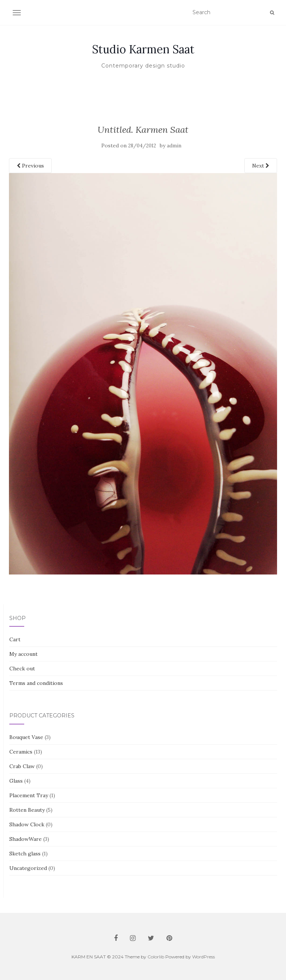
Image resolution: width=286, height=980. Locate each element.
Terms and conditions (36, 683)
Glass (16, 781)
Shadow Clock (27, 824)
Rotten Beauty (27, 810)
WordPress (204, 957)
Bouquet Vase (26, 737)
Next (261, 166)
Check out (22, 669)
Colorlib (156, 957)
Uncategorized (28, 868)
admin (174, 146)
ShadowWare (26, 839)
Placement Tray (29, 795)
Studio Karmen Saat (143, 49)
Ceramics (21, 752)
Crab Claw (22, 766)
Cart (15, 639)
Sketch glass (25, 854)
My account (23, 654)
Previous (30, 166)
